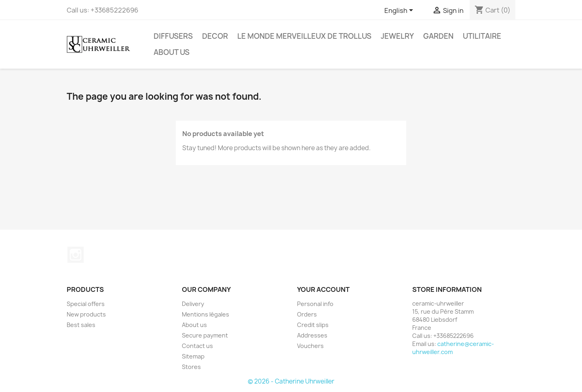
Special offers (86, 304)
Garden (438, 36)
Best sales (81, 325)
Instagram (76, 255)
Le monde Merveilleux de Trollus (304, 36)
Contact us (197, 346)
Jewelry (397, 36)
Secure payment (205, 335)
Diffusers (173, 36)
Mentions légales (206, 314)
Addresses (312, 335)
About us (172, 52)
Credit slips (313, 325)
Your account (323, 289)
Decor (215, 36)
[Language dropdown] (400, 11)
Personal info (315, 304)
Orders (307, 314)
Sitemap (193, 356)
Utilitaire (482, 36)
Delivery (193, 304)
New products (86, 314)
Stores (191, 367)
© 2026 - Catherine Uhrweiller (291, 381)
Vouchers (310, 346)
